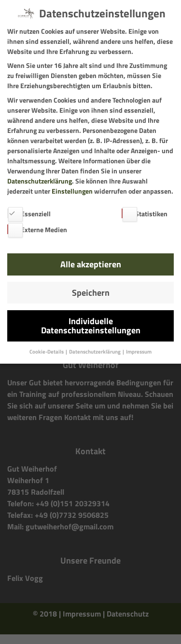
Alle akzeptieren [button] (91, 264)
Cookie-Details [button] (47, 352)
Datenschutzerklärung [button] (95, 352)
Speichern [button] (91, 293)
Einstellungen (72, 191)
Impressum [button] (139, 352)
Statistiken (145, 214)
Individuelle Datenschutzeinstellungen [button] (91, 326)
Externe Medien (37, 230)
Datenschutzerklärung (40, 181)
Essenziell (29, 214)
